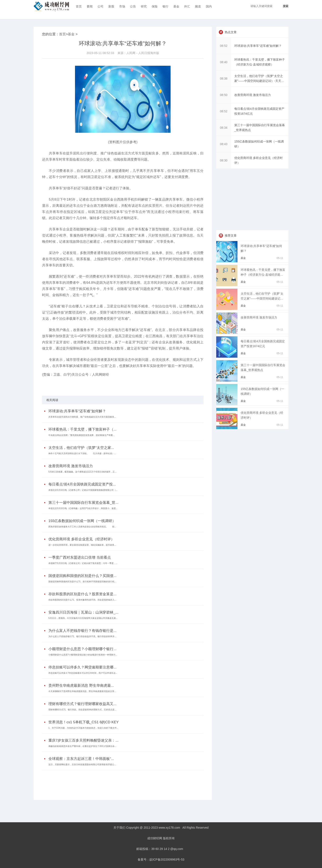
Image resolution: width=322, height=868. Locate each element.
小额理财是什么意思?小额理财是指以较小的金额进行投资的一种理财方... (83, 655)
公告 (133, 6)
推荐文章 (231, 236)
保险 (155, 6)
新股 (111, 6)
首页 (79, 6)
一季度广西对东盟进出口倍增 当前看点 (80, 557)
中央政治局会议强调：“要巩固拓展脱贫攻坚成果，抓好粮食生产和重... (82, 435)
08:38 (224, 79)
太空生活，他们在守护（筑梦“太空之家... (81, 448)
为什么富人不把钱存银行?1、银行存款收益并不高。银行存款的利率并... (82, 636)
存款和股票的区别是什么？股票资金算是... (82, 594)
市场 (122, 6)
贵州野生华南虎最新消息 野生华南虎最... (81, 686)
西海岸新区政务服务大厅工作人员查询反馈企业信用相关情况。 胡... (82, 527)
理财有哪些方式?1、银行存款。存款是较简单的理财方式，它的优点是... (82, 710)
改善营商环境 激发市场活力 (71, 466)
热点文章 (231, 32)
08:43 (224, 144)
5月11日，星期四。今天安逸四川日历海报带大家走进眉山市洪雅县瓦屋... (83, 618)
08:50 (224, 95)
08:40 (224, 62)
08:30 (224, 160)
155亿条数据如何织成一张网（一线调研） (82, 521)
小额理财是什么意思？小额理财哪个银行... (82, 649)
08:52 (224, 46)
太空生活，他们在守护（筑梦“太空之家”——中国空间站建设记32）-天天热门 (262, 298)
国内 (209, 6)
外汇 (187, 6)
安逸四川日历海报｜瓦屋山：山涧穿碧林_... (83, 612)
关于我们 (119, 828)
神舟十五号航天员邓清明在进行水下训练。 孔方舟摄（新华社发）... (82, 453)
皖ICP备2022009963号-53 (167, 859)
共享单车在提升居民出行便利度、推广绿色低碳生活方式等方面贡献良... (82, 417)
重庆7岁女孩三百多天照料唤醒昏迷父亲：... (83, 740)
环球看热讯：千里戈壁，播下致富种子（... (82, 429)
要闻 (90, 6)
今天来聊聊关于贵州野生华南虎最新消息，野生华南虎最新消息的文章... (82, 691)
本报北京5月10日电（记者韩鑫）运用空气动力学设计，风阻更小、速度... (83, 508)
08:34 (224, 128)
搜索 (286, 6)
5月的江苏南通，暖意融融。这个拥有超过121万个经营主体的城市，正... (83, 472)
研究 (144, 6)
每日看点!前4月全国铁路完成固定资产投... (82, 484)
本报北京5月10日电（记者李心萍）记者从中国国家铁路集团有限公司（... (83, 490)
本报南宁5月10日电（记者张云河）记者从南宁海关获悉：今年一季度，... (83, 563)
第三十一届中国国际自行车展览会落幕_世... (83, 503)
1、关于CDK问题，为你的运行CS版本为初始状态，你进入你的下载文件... (83, 728)
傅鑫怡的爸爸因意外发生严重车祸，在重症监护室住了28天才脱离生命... (82, 746)
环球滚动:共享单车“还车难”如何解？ (77, 411)
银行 (165, 6)
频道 (198, 6)
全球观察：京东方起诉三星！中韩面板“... (81, 759)
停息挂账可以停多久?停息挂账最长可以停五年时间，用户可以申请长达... (83, 673)
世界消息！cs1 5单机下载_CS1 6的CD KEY (84, 722)
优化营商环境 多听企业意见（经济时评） (81, 539)
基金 (176, 6)
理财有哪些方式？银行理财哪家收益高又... (82, 704)
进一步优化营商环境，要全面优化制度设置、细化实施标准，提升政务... (82, 545)
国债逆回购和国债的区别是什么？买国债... (82, 576)
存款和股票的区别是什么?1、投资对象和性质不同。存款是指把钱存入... (82, 600)
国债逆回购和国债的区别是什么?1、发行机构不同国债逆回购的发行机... (82, 582)
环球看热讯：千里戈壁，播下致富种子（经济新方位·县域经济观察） (263, 275)
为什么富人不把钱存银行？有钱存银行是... (82, 631)
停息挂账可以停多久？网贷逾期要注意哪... (82, 667)
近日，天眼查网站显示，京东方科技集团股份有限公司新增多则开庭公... (82, 764)
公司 (100, 6)
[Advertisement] (122, 782)
